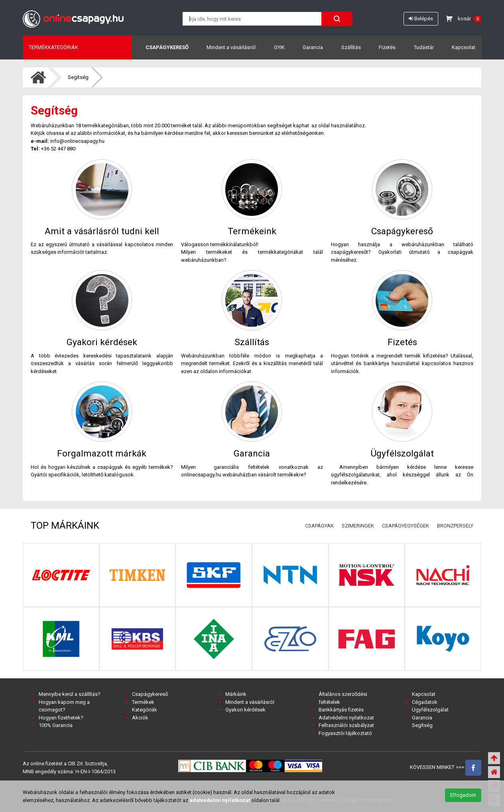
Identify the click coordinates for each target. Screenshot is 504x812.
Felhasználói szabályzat (346, 725)
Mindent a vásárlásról (231, 47)
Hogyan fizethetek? (61, 718)
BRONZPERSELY (455, 526)
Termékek (143, 702)
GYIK (279, 47)
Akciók (140, 718)
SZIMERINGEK (358, 526)
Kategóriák (145, 710)
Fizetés (387, 47)
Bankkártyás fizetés (341, 710)
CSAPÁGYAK (319, 526)
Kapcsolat (464, 47)
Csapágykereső (167, 47)
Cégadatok (425, 702)
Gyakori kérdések (245, 710)
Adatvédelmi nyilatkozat (346, 718)
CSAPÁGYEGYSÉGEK (406, 526)
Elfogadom (463, 795)
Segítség (78, 77)
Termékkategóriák (53, 47)
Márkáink (236, 694)
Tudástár (424, 47)
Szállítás (351, 47)
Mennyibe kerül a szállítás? (70, 694)
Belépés (421, 19)
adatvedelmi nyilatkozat (220, 800)
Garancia (313, 47)
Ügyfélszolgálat (430, 710)
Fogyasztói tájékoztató (345, 733)
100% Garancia (56, 725)
